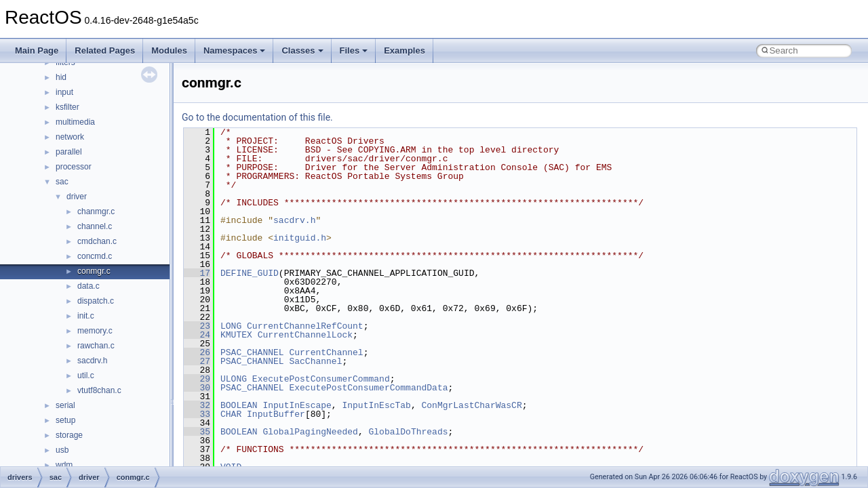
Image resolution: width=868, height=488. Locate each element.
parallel (69, 152)
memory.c (95, 331)
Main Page (37, 50)
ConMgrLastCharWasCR (471, 405)
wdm (64, 465)
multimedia (75, 122)
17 (197, 273)
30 (197, 388)
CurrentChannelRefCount (305, 326)
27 (197, 361)
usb (62, 450)
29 (197, 379)
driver (77, 197)
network (70, 137)
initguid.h (300, 238)
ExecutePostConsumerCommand (321, 379)
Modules (169, 50)
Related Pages (105, 50)
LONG (231, 326)
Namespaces (235, 50)
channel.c (95, 226)
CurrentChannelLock (305, 335)
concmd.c (95, 256)
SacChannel (315, 361)
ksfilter (67, 107)
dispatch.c (96, 301)
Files (354, 50)
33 (197, 414)
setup (65, 420)
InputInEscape (297, 405)
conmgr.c (94, 271)
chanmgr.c (96, 211)
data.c (88, 286)
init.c (86, 316)
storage (69, 435)
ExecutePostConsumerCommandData (368, 388)
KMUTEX (236, 335)
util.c (86, 375)
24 (197, 335)
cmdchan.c (97, 241)
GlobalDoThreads (408, 432)
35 (197, 432)
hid (61, 77)
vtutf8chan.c (99, 390)
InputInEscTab (376, 405)
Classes (302, 50)
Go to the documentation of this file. (257, 117)
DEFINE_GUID (250, 273)
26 (197, 352)
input (64, 92)
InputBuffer (276, 414)
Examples (405, 50)
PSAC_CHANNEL (252, 352)
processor (74, 167)
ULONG (234, 379)
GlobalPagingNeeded (310, 432)
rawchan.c (96, 346)
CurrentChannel (326, 352)
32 (197, 405)
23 (197, 326)
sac (62, 182)
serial (65, 405)
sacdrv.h (92, 361)
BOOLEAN (239, 405)
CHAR (231, 414)
